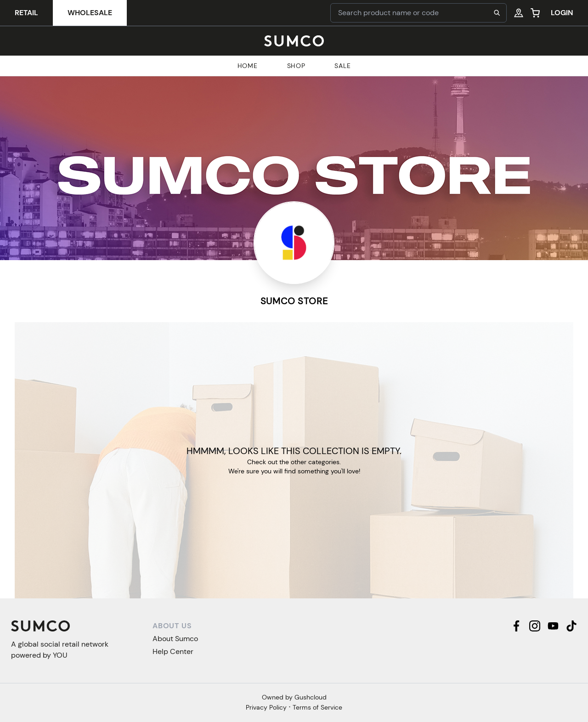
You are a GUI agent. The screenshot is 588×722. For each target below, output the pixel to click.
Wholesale (90, 13)
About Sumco (175, 639)
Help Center (173, 651)
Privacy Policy (266, 707)
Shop (296, 66)
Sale (342, 66)
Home (248, 66)
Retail (26, 13)
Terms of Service (317, 707)
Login (562, 13)
